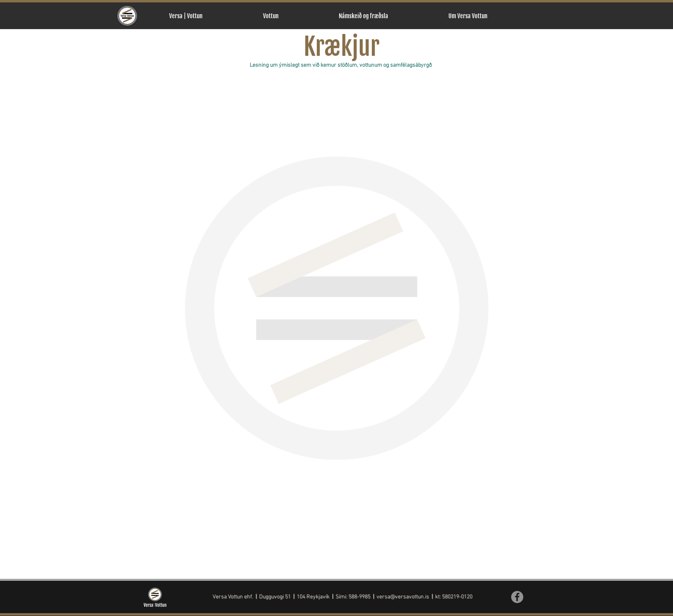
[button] (295, 16)
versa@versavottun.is (403, 597)
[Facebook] (517, 597)
